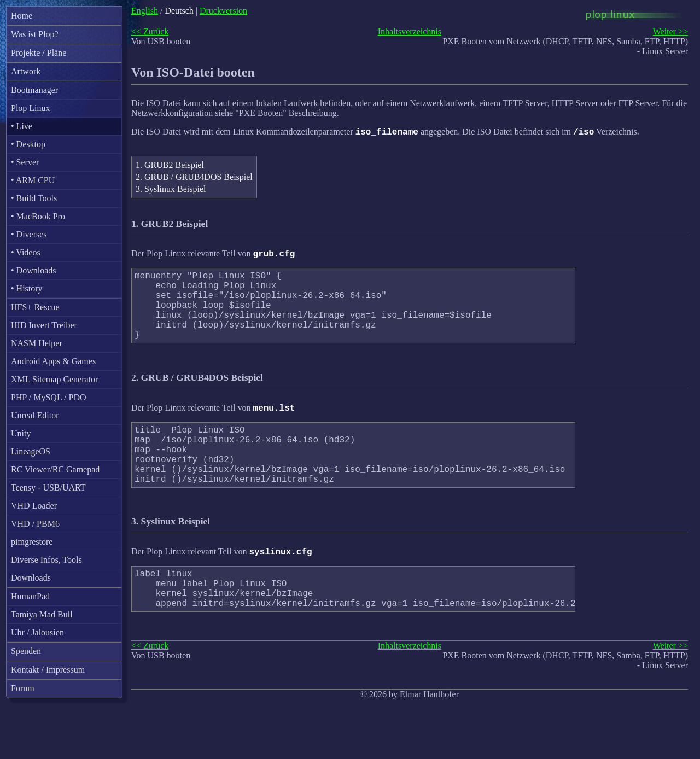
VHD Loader (34, 506)
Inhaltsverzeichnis (410, 31)
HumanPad (30, 596)
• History (27, 288)
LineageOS (31, 451)
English (145, 11)
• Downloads (33, 270)
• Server (25, 162)
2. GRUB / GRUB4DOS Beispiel (194, 179)
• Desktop (28, 144)
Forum (23, 688)
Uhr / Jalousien (37, 632)
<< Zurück (150, 31)
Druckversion (223, 11)
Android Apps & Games (53, 361)
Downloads (31, 578)
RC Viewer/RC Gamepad (55, 469)
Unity (21, 433)
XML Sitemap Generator (54, 379)
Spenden (26, 651)
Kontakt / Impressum (48, 670)
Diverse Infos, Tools (46, 560)
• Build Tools (34, 198)
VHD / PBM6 (35, 524)
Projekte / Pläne (39, 53)
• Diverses (29, 234)
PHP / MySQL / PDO (49, 397)
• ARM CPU (33, 180)
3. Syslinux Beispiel (171, 191)
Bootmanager (34, 90)
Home (22, 16)
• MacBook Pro (38, 216)
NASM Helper (37, 343)
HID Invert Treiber (44, 325)
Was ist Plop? (35, 34)
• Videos (26, 252)
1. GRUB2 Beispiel (170, 167)
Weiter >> (670, 31)
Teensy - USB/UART (48, 487)
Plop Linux (31, 108)
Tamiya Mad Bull (42, 614)
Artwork (26, 71)
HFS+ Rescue (35, 307)
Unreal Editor (35, 415)
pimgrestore (32, 542)
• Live (22, 126)
